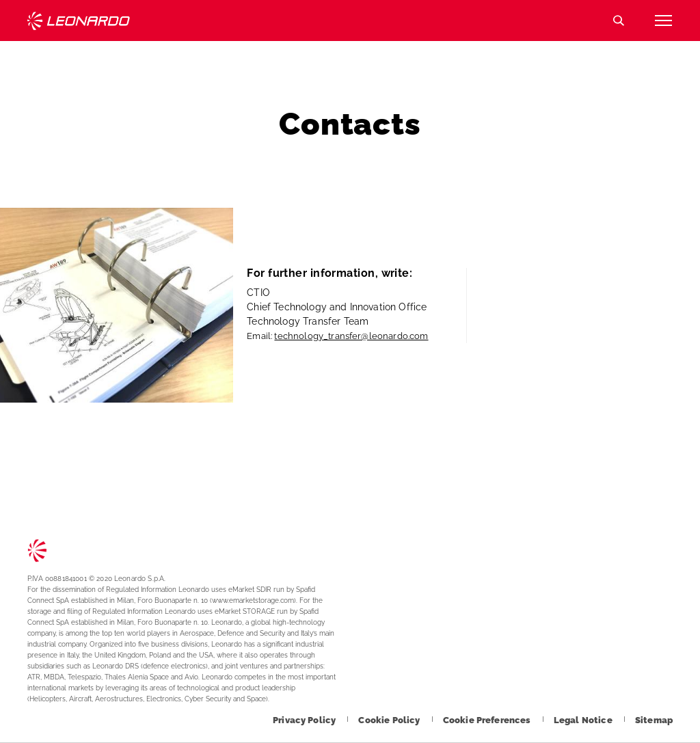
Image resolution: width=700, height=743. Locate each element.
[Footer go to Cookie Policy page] (390, 720)
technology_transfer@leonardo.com (351, 336)
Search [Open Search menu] (619, 21)
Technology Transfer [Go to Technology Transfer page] (79, 21)
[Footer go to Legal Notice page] (584, 720)
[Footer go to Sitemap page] (654, 720)
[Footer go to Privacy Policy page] (305, 720)
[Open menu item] (663, 21)
